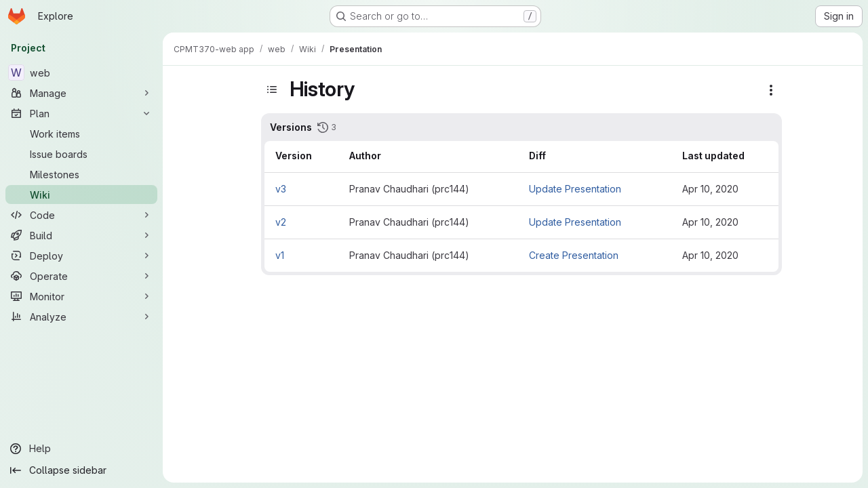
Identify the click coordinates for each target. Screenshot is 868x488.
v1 (280, 255)
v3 (281, 189)
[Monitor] (81, 296)
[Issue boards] (81, 154)
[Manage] (81, 93)
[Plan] (81, 113)
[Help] (81, 449)
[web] (81, 73)
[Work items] (81, 134)
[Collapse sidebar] (81, 470)
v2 (281, 222)
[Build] (81, 235)
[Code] (81, 215)
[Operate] (81, 276)
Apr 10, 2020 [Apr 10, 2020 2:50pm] (710, 222)
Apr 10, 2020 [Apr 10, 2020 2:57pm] (710, 189)
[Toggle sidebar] (272, 89)
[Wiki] (81, 195)
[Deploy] (81, 256)
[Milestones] (81, 174)
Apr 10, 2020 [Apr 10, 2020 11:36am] (710, 255)
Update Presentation (575, 189)
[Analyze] (81, 317)
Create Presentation (574, 255)
